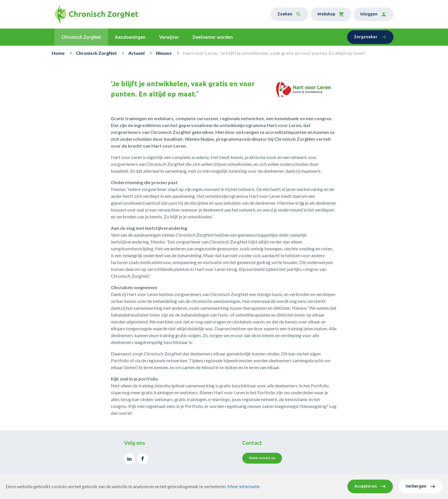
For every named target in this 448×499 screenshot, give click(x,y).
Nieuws (164, 53)
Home (58, 53)
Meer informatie (244, 486)
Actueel (136, 53)
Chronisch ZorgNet (96, 53)
